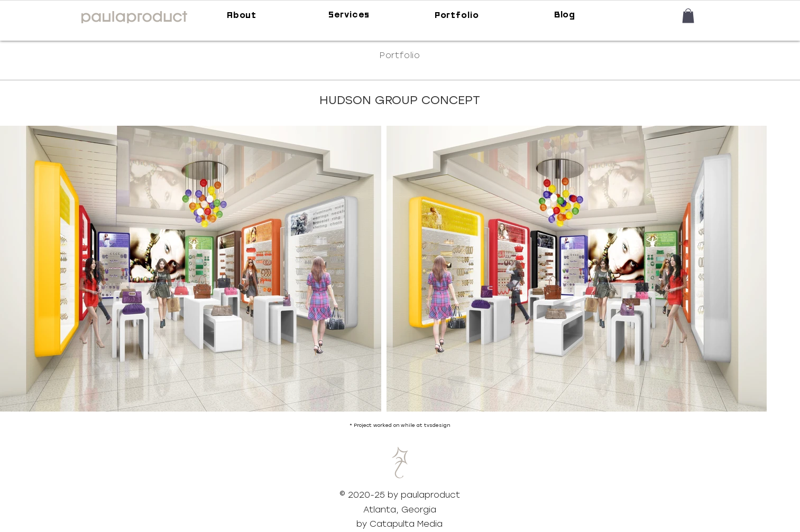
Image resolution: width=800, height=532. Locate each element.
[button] (688, 16)
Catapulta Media (406, 524)
